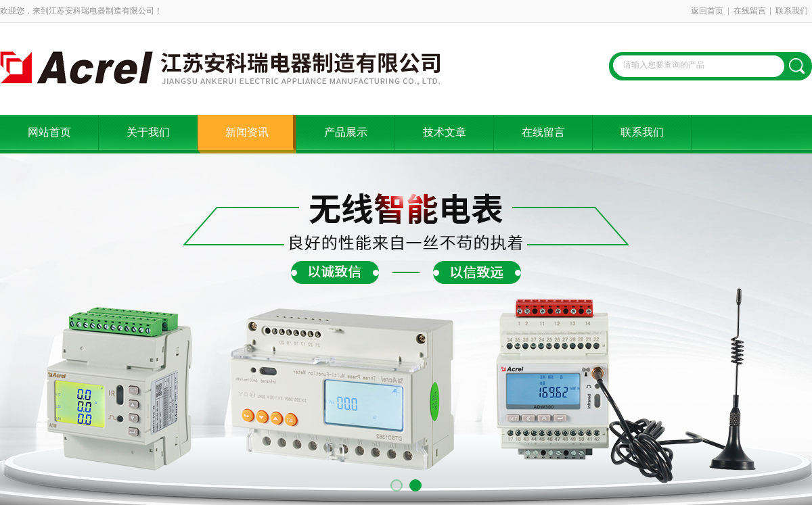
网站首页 (49, 132)
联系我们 (792, 11)
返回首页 (707, 11)
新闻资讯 (247, 132)
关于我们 (148, 132)
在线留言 (750, 11)
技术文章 (445, 132)
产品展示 (346, 132)
